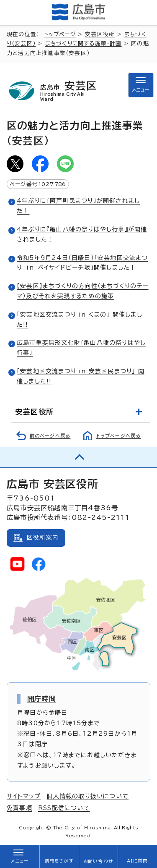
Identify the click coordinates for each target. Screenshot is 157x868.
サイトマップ (24, 796)
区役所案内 (43, 538)
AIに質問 (138, 861)
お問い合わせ (98, 861)
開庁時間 (42, 699)
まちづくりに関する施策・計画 (84, 43)
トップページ (60, 34)
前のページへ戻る (50, 436)
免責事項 (19, 808)
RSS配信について (64, 808)
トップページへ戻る (119, 436)
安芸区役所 (100, 34)
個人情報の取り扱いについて (88, 796)
